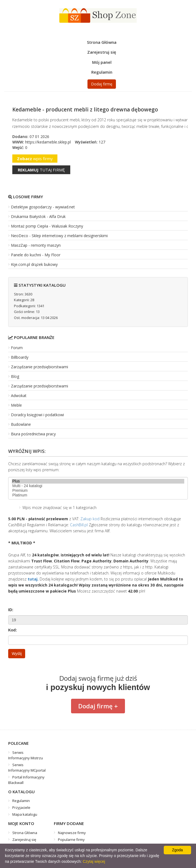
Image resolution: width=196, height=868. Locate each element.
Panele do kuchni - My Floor (36, 255)
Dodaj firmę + (98, 706)
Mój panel (102, 62)
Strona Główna (102, 42)
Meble (16, 405)
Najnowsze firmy (72, 833)
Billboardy (20, 357)
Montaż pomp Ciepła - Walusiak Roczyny (47, 226)
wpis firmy (35, 159)
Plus (98, 481)
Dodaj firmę (102, 84)
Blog (15, 376)
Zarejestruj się (102, 52)
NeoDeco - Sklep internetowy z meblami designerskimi (59, 236)
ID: (11, 610)
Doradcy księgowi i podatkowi (37, 415)
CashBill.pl (79, 525)
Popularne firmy (71, 840)
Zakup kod (90, 519)
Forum (17, 348)
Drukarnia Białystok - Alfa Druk (38, 216)
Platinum (98, 495)
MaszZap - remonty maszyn (36, 245)
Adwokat (19, 396)
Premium (98, 491)
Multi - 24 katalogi (98, 486)
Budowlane (21, 424)
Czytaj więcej (94, 861)
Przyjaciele (21, 807)
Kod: (13, 630)
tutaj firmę (41, 170)
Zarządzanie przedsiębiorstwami (40, 367)
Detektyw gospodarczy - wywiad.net (43, 207)
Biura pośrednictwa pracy (33, 434)
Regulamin (102, 72)
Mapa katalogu (25, 814)
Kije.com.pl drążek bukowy (34, 264)
